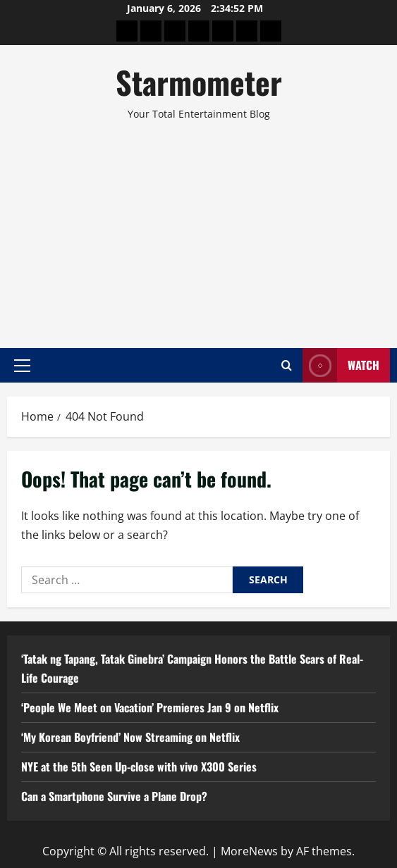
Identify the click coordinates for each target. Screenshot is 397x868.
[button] (22, 365)
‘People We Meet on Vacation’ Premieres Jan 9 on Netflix (150, 707)
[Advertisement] (198, 228)
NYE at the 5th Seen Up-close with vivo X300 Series (139, 767)
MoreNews (249, 851)
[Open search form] (287, 365)
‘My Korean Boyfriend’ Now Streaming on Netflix (130, 737)
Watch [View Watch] (341, 365)
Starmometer (199, 82)
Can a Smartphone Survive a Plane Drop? (114, 796)
